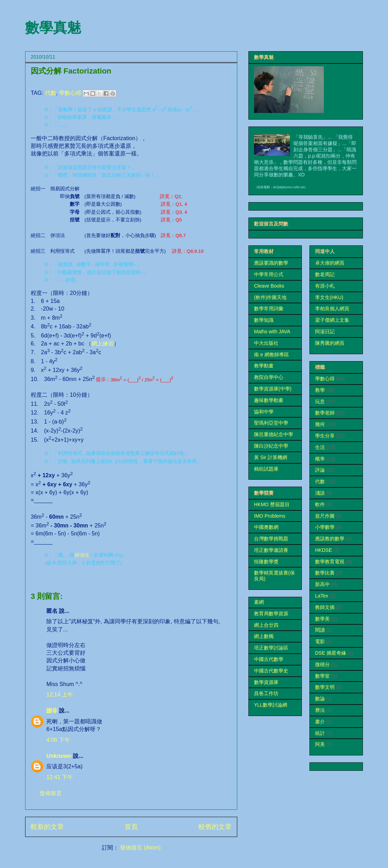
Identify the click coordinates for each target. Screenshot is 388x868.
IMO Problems (270, 516)
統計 (320, 733)
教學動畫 (264, 366)
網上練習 (103, 344)
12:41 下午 (60, 777)
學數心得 (70, 93)
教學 (320, 390)
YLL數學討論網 (271, 705)
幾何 (320, 424)
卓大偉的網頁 (330, 263)
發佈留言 (51, 793)
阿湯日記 (325, 332)
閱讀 (320, 630)
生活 (320, 447)
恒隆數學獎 (266, 562)
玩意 (320, 402)
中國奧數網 (266, 527)
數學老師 (325, 413)
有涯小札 (325, 286)
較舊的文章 (215, 827)
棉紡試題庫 (266, 469)
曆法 (320, 710)
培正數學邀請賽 (271, 550)
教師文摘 (325, 607)
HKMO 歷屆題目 (272, 504)
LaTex (322, 596)
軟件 (320, 504)
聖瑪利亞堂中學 (271, 423)
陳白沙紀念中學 (271, 446)
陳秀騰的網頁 (330, 343)
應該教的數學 (330, 539)
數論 (320, 699)
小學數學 (325, 527)
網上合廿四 (266, 625)
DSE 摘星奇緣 (331, 653)
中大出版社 (266, 343)
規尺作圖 (325, 516)
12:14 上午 (60, 695)
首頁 (131, 827)
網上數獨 (264, 636)
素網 (259, 602)
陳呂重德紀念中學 (274, 434)
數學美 (322, 619)
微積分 (322, 664)
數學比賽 (325, 573)
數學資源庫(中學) (273, 389)
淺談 (320, 493)
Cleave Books (269, 286)
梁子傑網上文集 (332, 320)
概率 (320, 459)
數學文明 (325, 687)
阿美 (320, 744)
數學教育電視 (330, 562)
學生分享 (325, 436)
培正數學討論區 (271, 648)
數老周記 (325, 274)
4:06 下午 (58, 740)
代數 (51, 93)
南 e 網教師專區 (271, 355)
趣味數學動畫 (269, 400)
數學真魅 (53, 28)
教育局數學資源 (271, 614)
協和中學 (264, 412)
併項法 (82, 555)
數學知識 (264, 320)
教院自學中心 (269, 377)
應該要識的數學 (271, 263)
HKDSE (323, 550)
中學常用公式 (269, 274)
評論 (320, 470)
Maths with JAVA (272, 332)
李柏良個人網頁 (332, 309)
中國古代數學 (269, 659)
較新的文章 (47, 827)
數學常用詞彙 (269, 309)
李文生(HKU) (329, 297)
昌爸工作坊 (266, 693)
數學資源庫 (266, 682)
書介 (320, 722)
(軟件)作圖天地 (270, 297)
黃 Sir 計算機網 (271, 457)
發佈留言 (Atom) (140, 848)
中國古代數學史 (271, 671)
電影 (320, 641)
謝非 (52, 711)
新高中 (322, 584)
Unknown (59, 756)
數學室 (322, 676)
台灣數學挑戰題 (271, 539)
